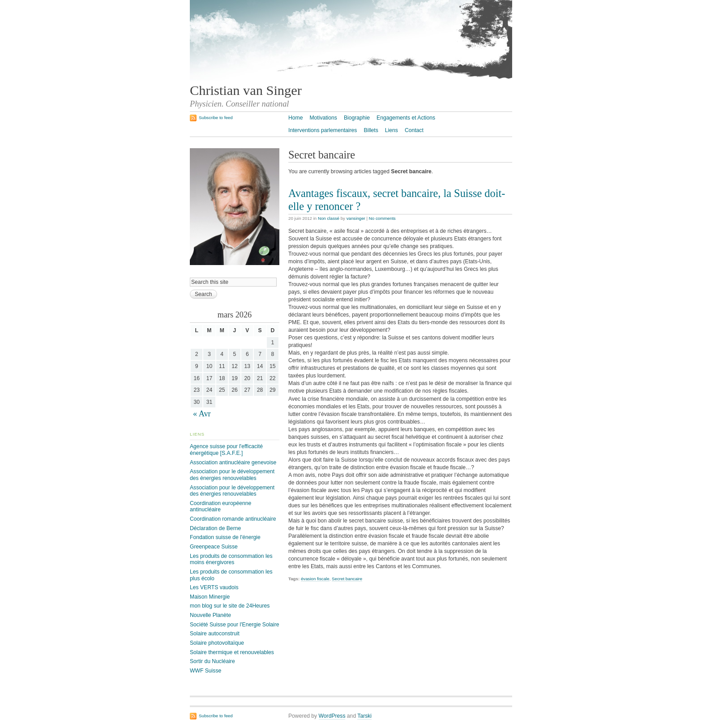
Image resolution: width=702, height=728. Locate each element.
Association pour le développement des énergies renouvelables (232, 475)
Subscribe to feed (216, 118)
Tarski (364, 716)
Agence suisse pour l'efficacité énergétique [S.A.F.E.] (226, 450)
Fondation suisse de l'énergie (225, 537)
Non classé (329, 218)
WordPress (332, 716)
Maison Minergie (210, 597)
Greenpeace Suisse (214, 547)
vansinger (356, 218)
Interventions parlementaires (323, 130)
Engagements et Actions (406, 118)
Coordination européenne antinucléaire (220, 507)
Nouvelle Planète (210, 615)
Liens (392, 130)
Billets (371, 130)
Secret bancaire (347, 579)
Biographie (357, 118)
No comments (382, 218)
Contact (414, 130)
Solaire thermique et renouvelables (232, 652)
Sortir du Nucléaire (212, 661)
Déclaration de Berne (215, 528)
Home (295, 118)
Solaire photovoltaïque (217, 643)
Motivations (323, 118)
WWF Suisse (205, 671)
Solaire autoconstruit (215, 634)
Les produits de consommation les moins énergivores (231, 559)
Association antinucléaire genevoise (233, 462)
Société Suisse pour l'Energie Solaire (235, 625)
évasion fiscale (315, 579)
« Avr (202, 414)
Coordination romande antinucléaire (233, 519)
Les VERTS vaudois (214, 587)
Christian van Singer (246, 90)
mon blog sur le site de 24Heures (230, 606)
